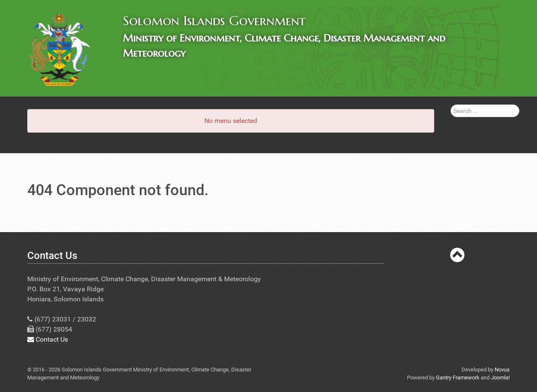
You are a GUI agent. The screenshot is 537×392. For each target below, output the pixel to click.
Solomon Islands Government (214, 21)
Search (451, 105)
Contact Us (48, 339)
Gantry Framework (458, 378)
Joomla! (500, 378)
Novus (502, 370)
